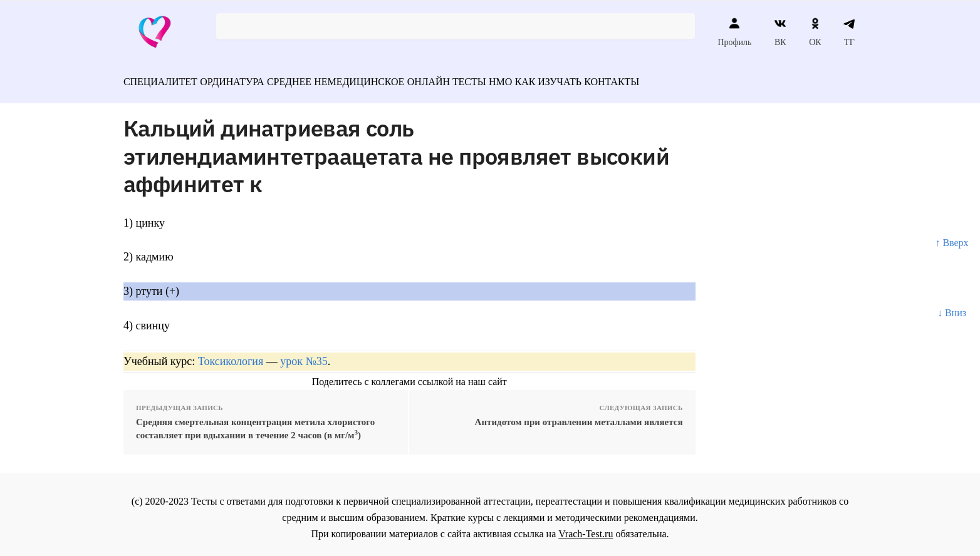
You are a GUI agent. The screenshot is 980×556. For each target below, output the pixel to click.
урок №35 (304, 356)
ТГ (849, 32)
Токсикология (231, 356)
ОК (815, 32)
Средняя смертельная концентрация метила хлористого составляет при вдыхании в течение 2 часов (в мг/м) (255, 423)
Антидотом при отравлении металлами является (579, 416)
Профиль (734, 32)
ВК (780, 32)
